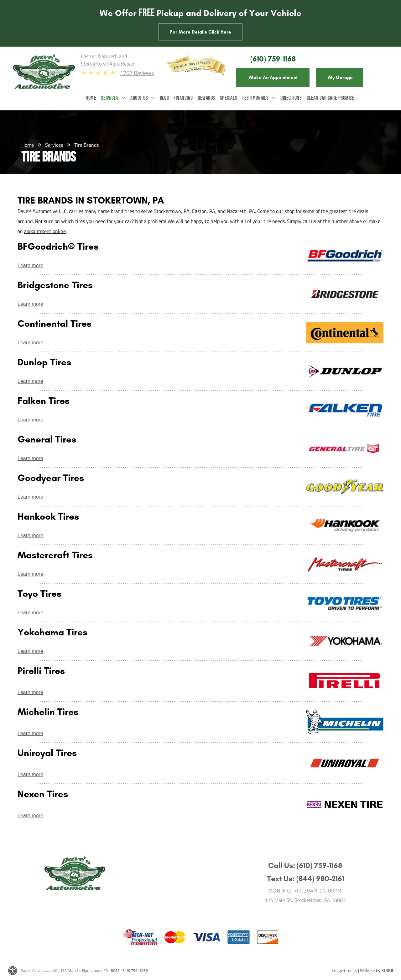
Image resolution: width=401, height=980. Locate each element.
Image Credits (344, 970)
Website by (370, 970)
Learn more (30, 265)
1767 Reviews (137, 73)
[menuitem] (93, 100)
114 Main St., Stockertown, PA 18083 (305, 900)
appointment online (45, 231)
